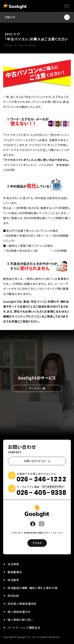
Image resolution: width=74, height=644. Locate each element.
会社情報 (13, 564)
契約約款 (13, 596)
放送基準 (13, 580)
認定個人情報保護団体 (22, 604)
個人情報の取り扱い (20, 620)
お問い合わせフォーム (37, 461)
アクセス (37, 543)
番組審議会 (15, 572)
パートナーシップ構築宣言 (24, 628)
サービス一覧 (37, 388)
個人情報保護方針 (19, 612)
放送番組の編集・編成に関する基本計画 (33, 588)
